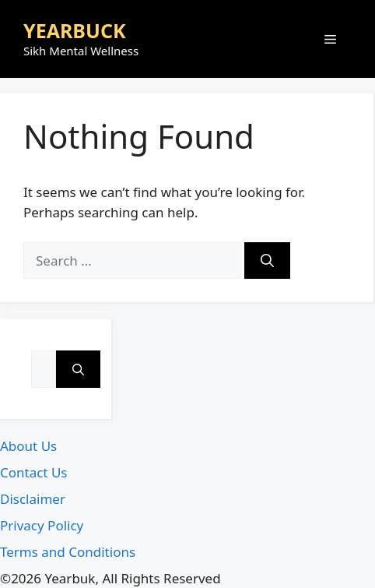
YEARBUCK (75, 30)
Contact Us (34, 472)
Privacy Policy (42, 525)
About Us (28, 446)
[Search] (267, 261)
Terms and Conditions (68, 552)
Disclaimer (33, 499)
